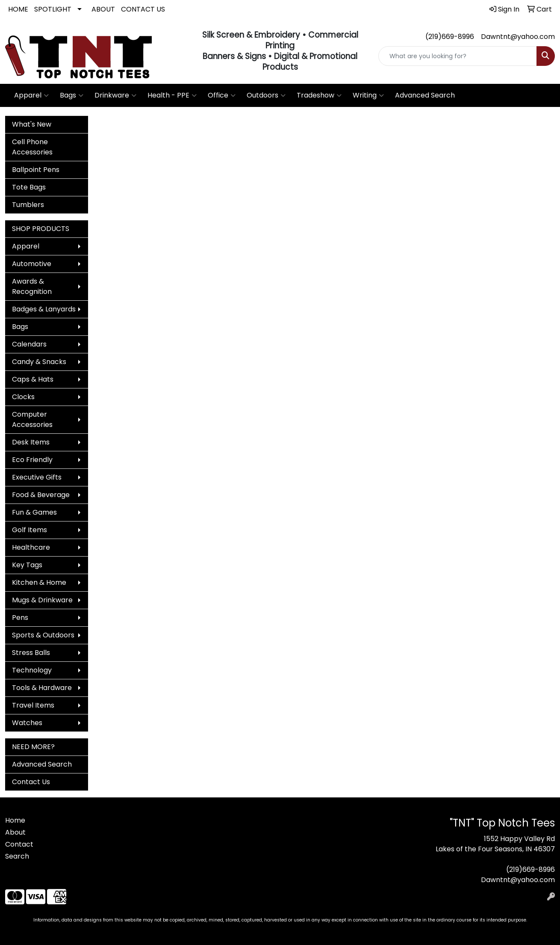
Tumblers (28, 205)
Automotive (32, 264)
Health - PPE (172, 95)
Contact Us (31, 782)
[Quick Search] (458, 56)
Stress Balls (31, 653)
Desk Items (31, 442)
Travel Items (33, 705)
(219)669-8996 (450, 37)
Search (17, 856)
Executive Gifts (37, 477)
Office (222, 95)
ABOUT (103, 9)
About (15, 832)
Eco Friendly (32, 460)
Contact (19, 844)
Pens (20, 618)
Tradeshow (319, 95)
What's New (32, 124)
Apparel (31, 95)
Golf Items (29, 530)
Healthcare (31, 547)
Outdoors (266, 95)
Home (15, 820)
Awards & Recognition (32, 286)
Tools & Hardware (42, 688)
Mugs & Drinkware (42, 600)
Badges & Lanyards (44, 309)
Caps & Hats (33, 379)
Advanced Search (425, 95)
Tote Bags (29, 187)
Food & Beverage (41, 495)
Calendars (29, 344)
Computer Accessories (32, 419)
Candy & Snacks (39, 362)
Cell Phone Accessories (32, 147)
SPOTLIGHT (53, 9)
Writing (368, 95)
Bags (72, 95)
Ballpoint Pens (36, 170)
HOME (18, 9)
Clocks (23, 397)
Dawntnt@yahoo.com (518, 37)
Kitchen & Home (39, 582)
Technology (32, 670)
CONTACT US (143, 9)
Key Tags (27, 565)
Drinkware (115, 95)
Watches (27, 723)
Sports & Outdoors (43, 635)
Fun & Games (34, 512)
